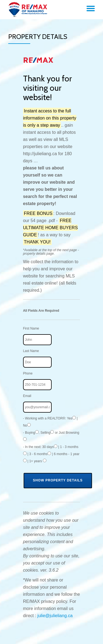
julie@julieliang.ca (55, 616)
